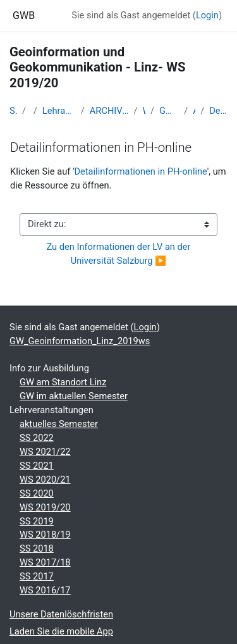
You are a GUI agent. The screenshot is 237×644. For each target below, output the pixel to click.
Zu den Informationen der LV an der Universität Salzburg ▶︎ (120, 254)
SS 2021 (37, 466)
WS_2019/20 (144, 111)
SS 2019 (37, 521)
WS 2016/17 (45, 590)
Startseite (13, 111)
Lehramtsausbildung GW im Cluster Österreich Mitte (59, 111)
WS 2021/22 (45, 452)
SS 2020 (37, 493)
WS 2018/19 (45, 535)
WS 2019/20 (45, 507)
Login (207, 15)
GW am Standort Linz (63, 382)
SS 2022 (37, 438)
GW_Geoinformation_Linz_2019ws (169, 111)
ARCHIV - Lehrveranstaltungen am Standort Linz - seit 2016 (109, 111)
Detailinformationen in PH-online (218, 111)
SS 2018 (37, 548)
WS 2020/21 (45, 480)
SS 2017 (37, 576)
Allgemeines (194, 111)
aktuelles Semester (59, 424)
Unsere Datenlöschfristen (61, 614)
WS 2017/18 (45, 562)
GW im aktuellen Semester (74, 396)
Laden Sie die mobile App (61, 631)
